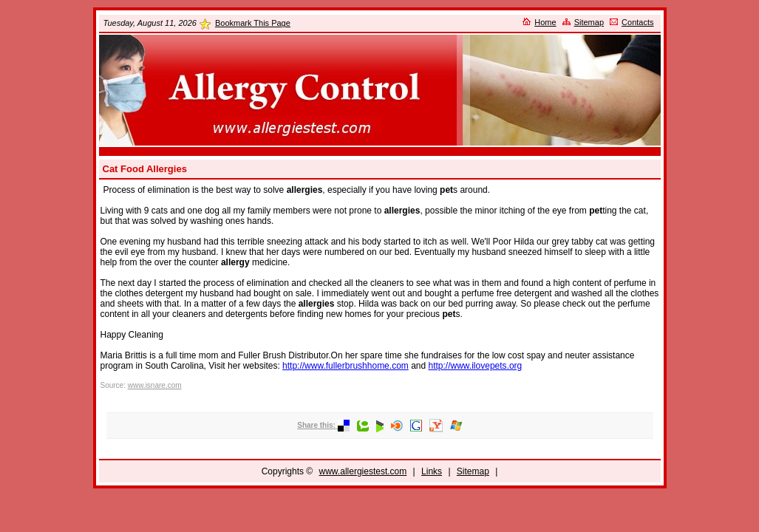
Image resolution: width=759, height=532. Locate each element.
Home (545, 22)
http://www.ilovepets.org (476, 366)
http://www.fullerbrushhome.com (346, 366)
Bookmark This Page (253, 23)
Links (432, 471)
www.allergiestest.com (363, 471)
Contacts (637, 22)
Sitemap (589, 22)
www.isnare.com (155, 385)
